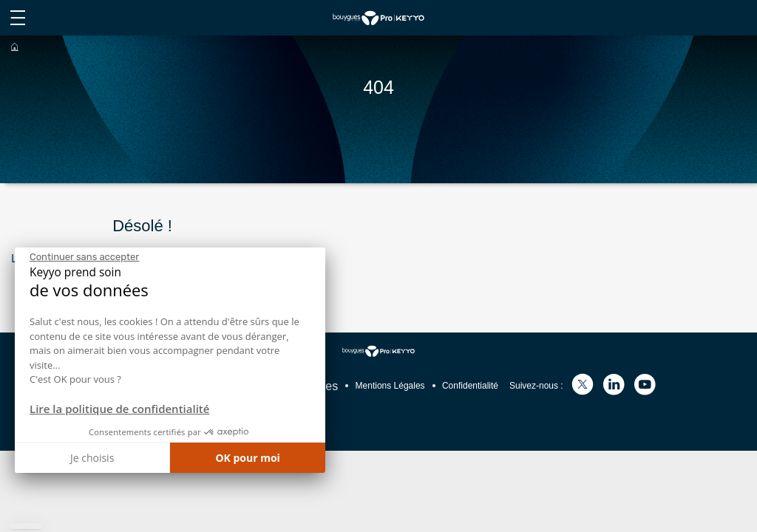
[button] (26, 526)
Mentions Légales (390, 386)
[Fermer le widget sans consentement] (84, 257)
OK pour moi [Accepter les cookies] (248, 458)
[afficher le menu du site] (18, 18)
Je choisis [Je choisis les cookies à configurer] (92, 458)
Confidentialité (470, 386)
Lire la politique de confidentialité (119, 409)
